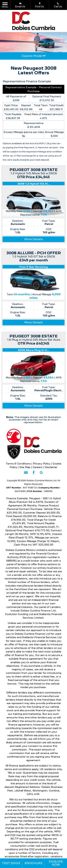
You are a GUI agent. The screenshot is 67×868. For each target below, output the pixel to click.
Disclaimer (51, 467)
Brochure (33, 863)
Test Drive (11, 863)
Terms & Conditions (18, 464)
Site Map (25, 467)
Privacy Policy (42, 464)
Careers (38, 467)
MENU (5, 5)
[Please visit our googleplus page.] (41, 474)
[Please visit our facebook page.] (33, 474)
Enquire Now (56, 863)
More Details (33, 239)
